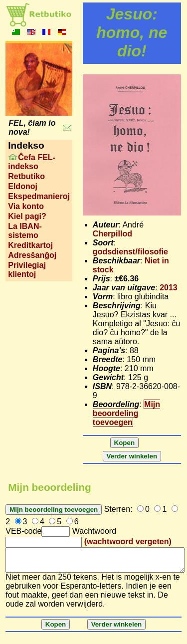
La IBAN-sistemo (25, 231)
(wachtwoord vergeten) (128, 541)
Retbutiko (26, 176)
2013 (169, 288)
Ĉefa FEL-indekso (32, 162)
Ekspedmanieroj (39, 196)
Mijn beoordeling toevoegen (126, 413)
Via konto (26, 206)
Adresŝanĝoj (32, 255)
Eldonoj (23, 186)
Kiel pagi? (27, 216)
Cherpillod (112, 234)
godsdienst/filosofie (130, 252)
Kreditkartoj (30, 245)
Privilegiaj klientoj (27, 270)
